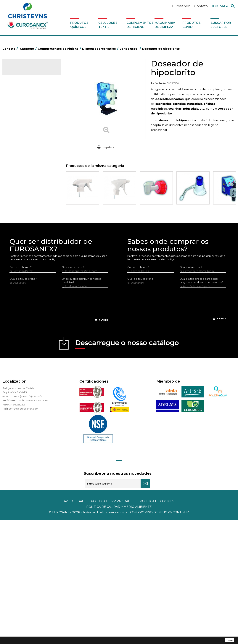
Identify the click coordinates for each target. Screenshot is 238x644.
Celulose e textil (108, 25)
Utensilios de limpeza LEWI (26, 222)
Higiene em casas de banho (26, 175)
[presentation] (59, 432)
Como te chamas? (21, 391)
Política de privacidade (112, 625)
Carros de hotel (19, 129)
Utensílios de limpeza (22, 216)
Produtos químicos (79, 25)
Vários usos (19, 239)
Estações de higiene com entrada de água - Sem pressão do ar (32, 254)
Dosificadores (18, 227)
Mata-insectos (18, 181)
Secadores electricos (23, 210)
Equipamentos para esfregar (27, 147)
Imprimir (109, 147)
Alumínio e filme (19, 106)
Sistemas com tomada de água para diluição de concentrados (31, 278)
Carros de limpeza (21, 135)
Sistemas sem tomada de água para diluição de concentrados (31, 266)
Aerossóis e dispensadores (26, 100)
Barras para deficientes (24, 112)
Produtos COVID (192, 25)
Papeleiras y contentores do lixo (29, 141)
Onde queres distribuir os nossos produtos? (81, 405)
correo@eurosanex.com (24, 533)
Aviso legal (74, 625)
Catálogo (20, 70)
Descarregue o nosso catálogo (127, 468)
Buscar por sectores (221, 25)
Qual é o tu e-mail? (73, 391)
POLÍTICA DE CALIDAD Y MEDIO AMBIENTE (119, 631)
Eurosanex (181, 6)
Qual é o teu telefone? (23, 403)
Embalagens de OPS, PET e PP (28, 152)
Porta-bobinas (18, 193)
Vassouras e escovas (22, 158)
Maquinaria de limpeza (165, 25)
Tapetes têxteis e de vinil (24, 170)
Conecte (11, 49)
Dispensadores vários (22, 233)
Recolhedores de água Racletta (29, 204)
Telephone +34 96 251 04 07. (32, 525)
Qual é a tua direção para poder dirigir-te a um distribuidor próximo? (201, 405)
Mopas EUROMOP (21, 187)
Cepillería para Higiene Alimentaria (30, 164)
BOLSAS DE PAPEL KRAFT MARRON (31, 124)
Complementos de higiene (140, 25)
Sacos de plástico (20, 118)
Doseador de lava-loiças (27, 245)
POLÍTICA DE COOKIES (157, 625)
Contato (201, 6)
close (230, 640)
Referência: (159, 83)
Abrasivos (15, 95)
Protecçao (16, 199)
